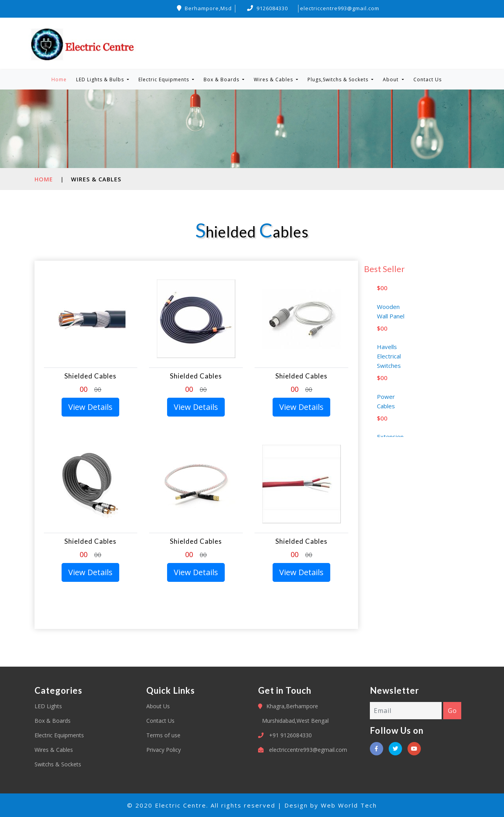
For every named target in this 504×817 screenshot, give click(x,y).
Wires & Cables (54, 750)
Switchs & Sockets (58, 764)
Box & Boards (53, 721)
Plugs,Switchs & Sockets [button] (339, 80)
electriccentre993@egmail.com (308, 750)
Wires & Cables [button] (274, 80)
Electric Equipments (59, 735)
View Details (90, 407)
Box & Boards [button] (222, 80)
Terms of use (163, 735)
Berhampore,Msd (204, 8)
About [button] (391, 80)
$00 (382, 297)
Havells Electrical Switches (389, 366)
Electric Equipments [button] (165, 80)
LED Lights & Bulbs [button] (101, 80)
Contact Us (428, 80)
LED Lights (48, 706)
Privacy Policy (164, 750)
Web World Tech (349, 805)
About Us (158, 706)
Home (61, 79)
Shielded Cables (90, 376)
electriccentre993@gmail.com (340, 8)
